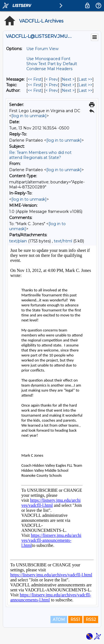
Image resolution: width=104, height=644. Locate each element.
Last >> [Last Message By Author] (85, 90)
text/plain (18, 241)
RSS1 (75, 620)
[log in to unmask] (29, 116)
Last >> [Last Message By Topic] (85, 85)
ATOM (59, 620)
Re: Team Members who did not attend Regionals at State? (40, 155)
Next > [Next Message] (68, 79)
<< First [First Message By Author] (35, 90)
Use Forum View (42, 49)
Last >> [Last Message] (85, 79)
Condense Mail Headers (49, 69)
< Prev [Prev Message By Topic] (52, 85)
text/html (63, 241)
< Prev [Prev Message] (52, 79)
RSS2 (91, 620)
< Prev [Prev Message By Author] (52, 90)
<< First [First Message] (35, 79)
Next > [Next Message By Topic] (68, 85)
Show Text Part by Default (52, 64)
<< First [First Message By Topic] (35, 85)
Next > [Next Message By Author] (68, 90)
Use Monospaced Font (48, 59)
